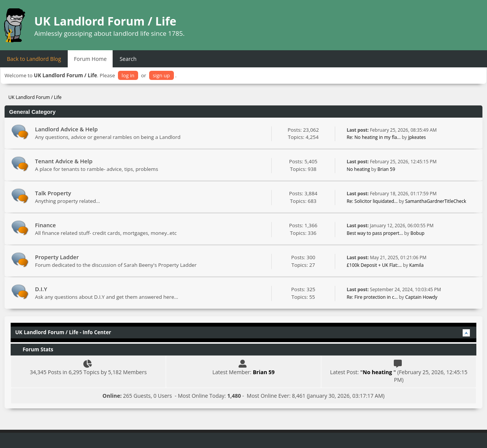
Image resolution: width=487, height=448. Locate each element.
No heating (359, 169)
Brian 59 (386, 169)
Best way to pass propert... (375, 233)
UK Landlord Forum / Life (105, 21)
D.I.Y (41, 289)
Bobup (418, 233)
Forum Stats (34, 349)
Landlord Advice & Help (66, 129)
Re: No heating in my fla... (374, 137)
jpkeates (417, 137)
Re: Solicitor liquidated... (372, 201)
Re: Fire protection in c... (372, 297)
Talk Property (53, 193)
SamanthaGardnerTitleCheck (436, 201)
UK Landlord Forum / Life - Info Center (63, 332)
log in (128, 75)
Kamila (417, 265)
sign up (162, 75)
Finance (45, 225)
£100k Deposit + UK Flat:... (374, 265)
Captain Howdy (421, 297)
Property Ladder (57, 257)
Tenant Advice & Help (64, 161)
